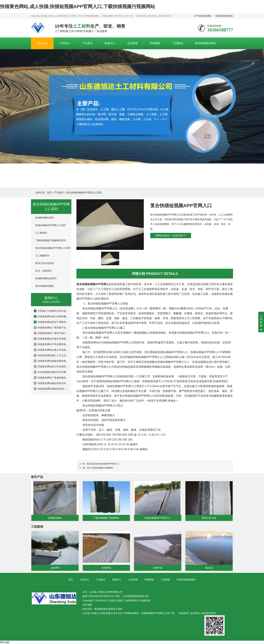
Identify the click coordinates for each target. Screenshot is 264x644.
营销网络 (155, 43)
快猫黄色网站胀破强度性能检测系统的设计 (51, 361)
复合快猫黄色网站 (45, 286)
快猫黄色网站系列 (45, 218)
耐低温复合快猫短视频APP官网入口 (103, 464)
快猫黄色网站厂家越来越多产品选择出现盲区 (51, 378)
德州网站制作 (101, 609)
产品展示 (87, 43)
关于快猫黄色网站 (203, 16)
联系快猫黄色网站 (224, 16)
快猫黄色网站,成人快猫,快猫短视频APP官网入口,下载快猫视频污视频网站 (78, 6)
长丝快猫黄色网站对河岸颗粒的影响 (51, 372)
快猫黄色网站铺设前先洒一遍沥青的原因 (51, 389)
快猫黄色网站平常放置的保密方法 (51, 344)
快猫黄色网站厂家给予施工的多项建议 (51, 333)
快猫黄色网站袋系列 (46, 278)
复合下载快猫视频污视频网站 (100, 468)
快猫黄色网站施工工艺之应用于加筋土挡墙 (51, 355)
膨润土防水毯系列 (45, 263)
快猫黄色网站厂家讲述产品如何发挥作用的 (51, 328)
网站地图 (5, 642)
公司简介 (65, 43)
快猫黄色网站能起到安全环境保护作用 (51, 383)
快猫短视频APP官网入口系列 (51, 225)
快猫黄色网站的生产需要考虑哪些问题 (51, 322)
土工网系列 (41, 233)
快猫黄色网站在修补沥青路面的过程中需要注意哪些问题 (51, 339)
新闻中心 (110, 43)
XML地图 (87, 605)
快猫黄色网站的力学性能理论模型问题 (51, 367)
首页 (49, 193)
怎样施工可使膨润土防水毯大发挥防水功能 (51, 311)
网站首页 (42, 43)
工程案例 (178, 43)
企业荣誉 (133, 43)
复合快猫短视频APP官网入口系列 (84, 193)
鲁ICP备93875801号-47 (103, 596)
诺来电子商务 (115, 609)
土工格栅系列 (42, 256)
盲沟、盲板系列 (43, 271)
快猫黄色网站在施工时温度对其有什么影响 (51, 350)
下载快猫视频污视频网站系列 (51, 240)
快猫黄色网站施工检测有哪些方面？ (51, 316)
